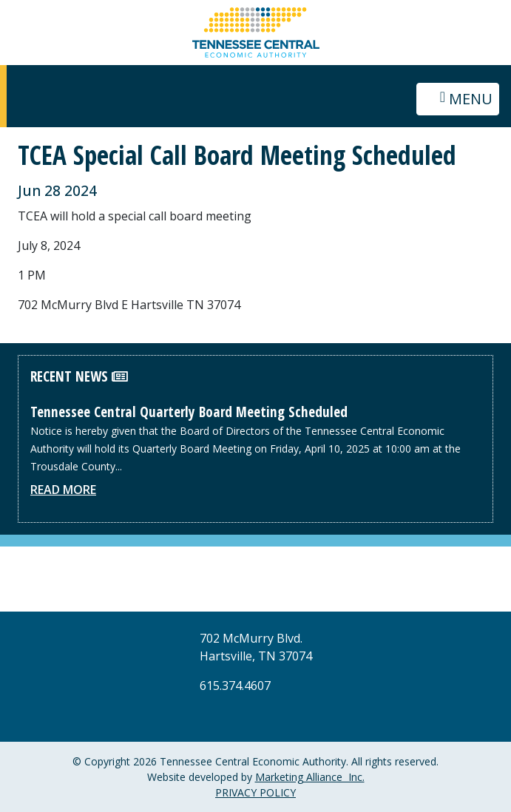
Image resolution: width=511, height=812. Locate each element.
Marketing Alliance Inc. (310, 777)
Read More (63, 490)
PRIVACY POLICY (255, 792)
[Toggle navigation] (458, 99)
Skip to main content (0, 13)
